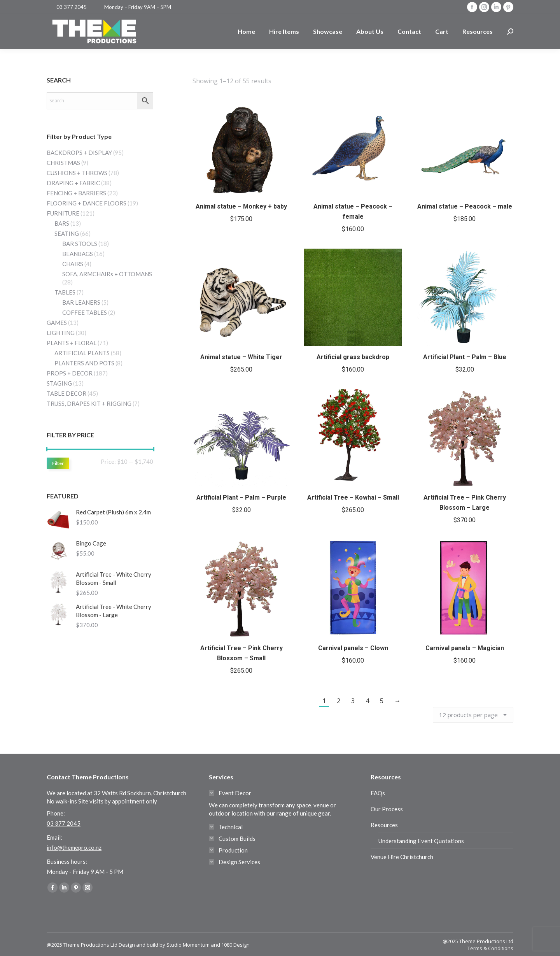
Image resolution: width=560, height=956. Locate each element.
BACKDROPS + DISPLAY (79, 153)
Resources (384, 825)
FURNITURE (63, 213)
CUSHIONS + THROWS (77, 173)
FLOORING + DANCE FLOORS (87, 203)
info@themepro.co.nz (74, 847)
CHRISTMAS (63, 163)
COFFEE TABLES (85, 312)
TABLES (65, 292)
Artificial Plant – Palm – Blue (465, 357)
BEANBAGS (78, 254)
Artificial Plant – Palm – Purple (241, 497)
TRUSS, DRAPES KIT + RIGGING (89, 403)
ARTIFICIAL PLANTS (82, 353)
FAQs (378, 793)
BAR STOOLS (80, 244)
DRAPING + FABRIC (73, 183)
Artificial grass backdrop (353, 357)
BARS (62, 223)
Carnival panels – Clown (353, 648)
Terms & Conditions (490, 948)
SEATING (67, 233)
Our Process (387, 809)
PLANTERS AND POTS (84, 363)
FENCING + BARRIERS (76, 193)
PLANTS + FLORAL (72, 343)
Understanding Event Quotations (421, 841)
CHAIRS (73, 264)
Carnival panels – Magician (465, 648)
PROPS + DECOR (70, 373)
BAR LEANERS (81, 302)
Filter (58, 463)
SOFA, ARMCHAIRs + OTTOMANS (107, 274)
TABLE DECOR (66, 393)
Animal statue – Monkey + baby (241, 206)
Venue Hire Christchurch (402, 857)
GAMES (57, 323)
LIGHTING (61, 333)
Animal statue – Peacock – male (465, 206)
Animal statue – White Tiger (241, 357)
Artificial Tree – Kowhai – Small (353, 497)
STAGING (59, 383)
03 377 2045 (72, 7)
